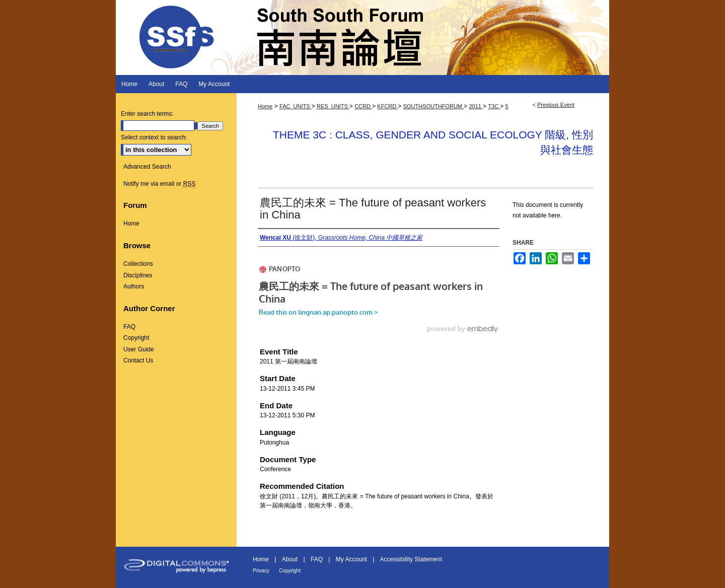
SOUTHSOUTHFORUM (433, 106)
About (290, 559)
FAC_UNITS (296, 106)
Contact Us (138, 360)
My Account (351, 559)
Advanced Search (147, 167)
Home (265, 106)
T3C (494, 106)
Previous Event (556, 105)
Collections (138, 264)
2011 (476, 106)
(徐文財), (341, 238)
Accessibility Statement (411, 559)
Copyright (136, 338)
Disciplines (138, 275)
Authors (134, 286)
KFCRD (387, 106)
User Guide (139, 349)
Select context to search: (154, 137)
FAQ (129, 327)
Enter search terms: (147, 114)
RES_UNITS (333, 106)
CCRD (363, 106)
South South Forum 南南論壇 (362, 38)
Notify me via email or (159, 184)
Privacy (261, 571)
